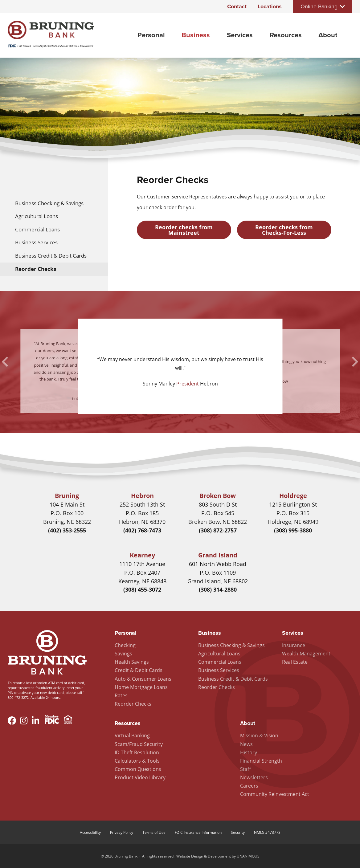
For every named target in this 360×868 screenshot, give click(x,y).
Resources (286, 35)
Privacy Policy (122, 832)
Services (240, 35)
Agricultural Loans (37, 216)
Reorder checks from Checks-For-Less (284, 230)
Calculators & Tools (137, 761)
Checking (125, 645)
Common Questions (138, 769)
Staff (245, 769)
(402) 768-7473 (142, 530)
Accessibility (90, 832)
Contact (237, 6)
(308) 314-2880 (218, 589)
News (246, 744)
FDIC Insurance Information (198, 832)
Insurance (294, 645)
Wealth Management (306, 654)
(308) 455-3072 (142, 589)
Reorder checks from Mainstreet (184, 230)
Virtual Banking (132, 736)
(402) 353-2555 (67, 530)
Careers (249, 786)
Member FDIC (52, 720)
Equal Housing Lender (68, 720)
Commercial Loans (37, 229)
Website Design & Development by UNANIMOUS (218, 856)
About (328, 35)
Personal (151, 35)
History (249, 752)
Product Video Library (140, 777)
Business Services (36, 242)
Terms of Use (154, 832)
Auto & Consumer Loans (143, 679)
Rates (121, 695)
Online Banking (319, 6)
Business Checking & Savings (49, 203)
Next (355, 362)
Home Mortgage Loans (141, 687)
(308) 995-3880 (293, 530)
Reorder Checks (36, 269)
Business (196, 35)
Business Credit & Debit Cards (51, 256)
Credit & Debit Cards (139, 670)
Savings (123, 654)
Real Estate (295, 662)
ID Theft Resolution (137, 752)
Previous (5, 362)
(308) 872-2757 (218, 530)
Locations (270, 6)
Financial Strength (261, 761)
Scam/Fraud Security (139, 744)
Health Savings (132, 662)
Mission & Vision (259, 736)
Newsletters (254, 777)
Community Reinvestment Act (275, 794)
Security (238, 832)
